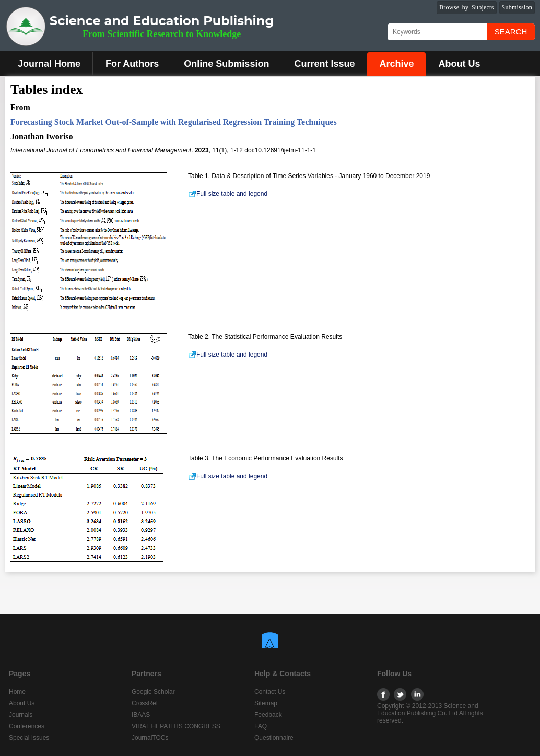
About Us (459, 64)
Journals (21, 715)
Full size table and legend (228, 194)
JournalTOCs (150, 738)
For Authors (132, 64)
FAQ (261, 726)
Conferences (27, 726)
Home (17, 692)
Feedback (268, 715)
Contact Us (270, 692)
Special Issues (29, 738)
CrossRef (145, 703)
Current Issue (324, 64)
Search (511, 32)
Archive (396, 64)
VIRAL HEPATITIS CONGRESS (176, 726)
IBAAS (141, 715)
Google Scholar (153, 692)
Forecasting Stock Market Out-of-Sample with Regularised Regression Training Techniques (174, 122)
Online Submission (226, 64)
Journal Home (49, 64)
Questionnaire (274, 738)
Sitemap (266, 703)
